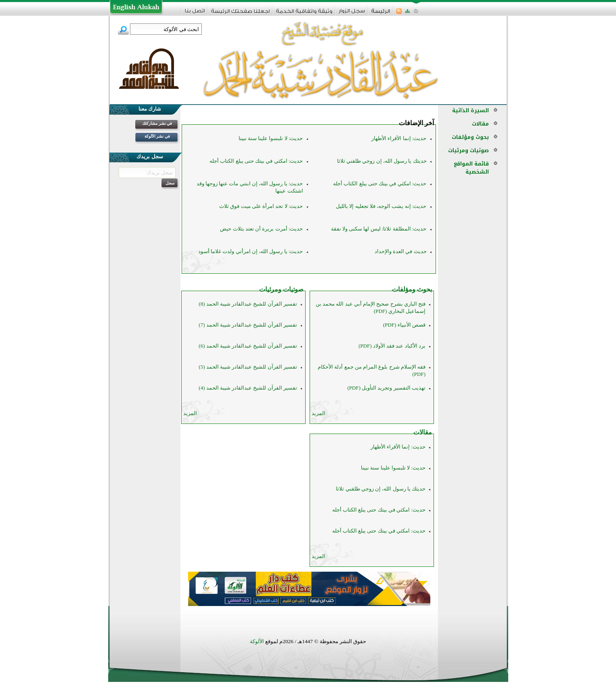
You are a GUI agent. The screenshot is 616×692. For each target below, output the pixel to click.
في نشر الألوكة (157, 136)
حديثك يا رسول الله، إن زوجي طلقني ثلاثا (382, 161)
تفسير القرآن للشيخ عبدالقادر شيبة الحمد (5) (248, 367)
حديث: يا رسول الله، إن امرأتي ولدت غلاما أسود (251, 251)
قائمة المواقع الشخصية (471, 168)
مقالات (423, 432)
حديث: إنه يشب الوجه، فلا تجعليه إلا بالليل (381, 206)
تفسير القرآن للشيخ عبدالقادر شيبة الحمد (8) (248, 304)
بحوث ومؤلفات (412, 289)
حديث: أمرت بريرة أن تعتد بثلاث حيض (261, 229)
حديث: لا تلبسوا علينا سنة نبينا (271, 138)
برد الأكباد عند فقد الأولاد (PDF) (392, 346)
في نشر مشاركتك (157, 123)
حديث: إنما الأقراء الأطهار (399, 138)
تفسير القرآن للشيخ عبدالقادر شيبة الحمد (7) (248, 325)
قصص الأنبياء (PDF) (404, 325)
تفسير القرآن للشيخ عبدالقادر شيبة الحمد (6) (248, 346)
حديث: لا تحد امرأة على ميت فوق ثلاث (261, 206)
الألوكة (257, 641)
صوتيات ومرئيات (281, 289)
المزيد (318, 413)
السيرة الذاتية (470, 110)
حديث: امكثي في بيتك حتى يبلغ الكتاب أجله (256, 161)
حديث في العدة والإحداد (401, 251)
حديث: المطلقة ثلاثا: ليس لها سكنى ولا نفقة (379, 229)
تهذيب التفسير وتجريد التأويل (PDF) (386, 388)
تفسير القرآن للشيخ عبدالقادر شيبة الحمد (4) (248, 388)
